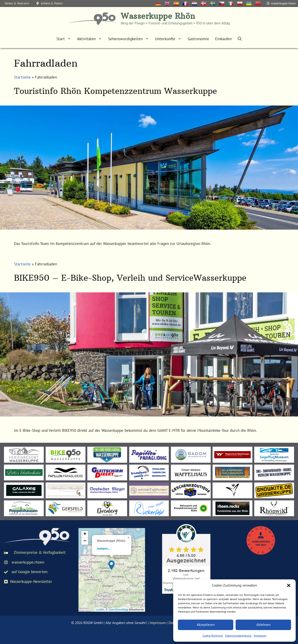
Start (65, 39)
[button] (289, 585)
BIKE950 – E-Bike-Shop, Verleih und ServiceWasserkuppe (130, 278)
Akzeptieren (206, 625)
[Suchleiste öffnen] (240, 39)
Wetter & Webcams (17, 3)
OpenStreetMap (118, 610)
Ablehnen (263, 625)
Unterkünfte (170, 39)
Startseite (22, 77)
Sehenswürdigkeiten (130, 39)
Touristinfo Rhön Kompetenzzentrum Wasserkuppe (115, 91)
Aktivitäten (91, 39)
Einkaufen (223, 39)
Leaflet (100, 610)
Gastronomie (198, 39)
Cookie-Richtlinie (213, 636)
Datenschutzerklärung (238, 636)
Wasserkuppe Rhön (158, 16)
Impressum (260, 636)
